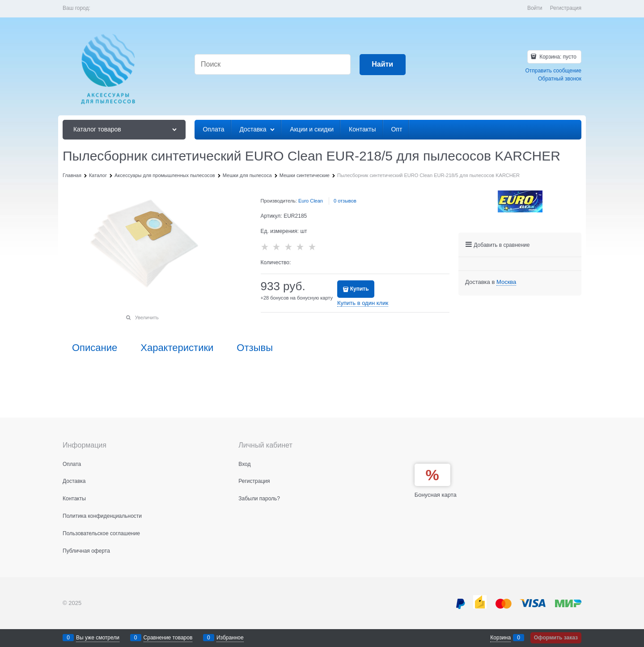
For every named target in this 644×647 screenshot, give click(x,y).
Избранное (230, 638)
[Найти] (383, 65)
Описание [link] (95, 348)
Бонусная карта (436, 495)
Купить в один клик (363, 303)
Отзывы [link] (255, 348)
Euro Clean (311, 201)
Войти (535, 8)
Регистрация (566, 8)
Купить (360, 289)
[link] (506, 282)
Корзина (500, 638)
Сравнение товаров (168, 638)
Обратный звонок (560, 79)
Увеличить (147, 317)
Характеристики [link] (177, 348)
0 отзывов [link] (345, 201)
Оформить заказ (556, 638)
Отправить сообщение (553, 71)
